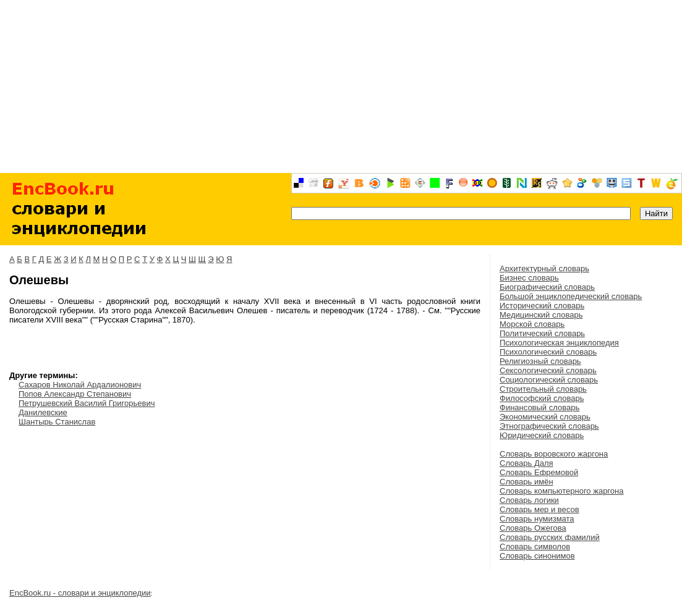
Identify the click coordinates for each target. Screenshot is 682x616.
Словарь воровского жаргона (554, 454)
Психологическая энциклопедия (559, 343)
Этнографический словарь (549, 426)
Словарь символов (535, 546)
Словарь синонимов (537, 556)
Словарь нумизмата (537, 519)
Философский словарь (542, 398)
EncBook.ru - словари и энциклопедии (80, 593)
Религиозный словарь (540, 361)
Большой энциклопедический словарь (571, 296)
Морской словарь (532, 324)
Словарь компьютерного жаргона (561, 491)
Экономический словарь (545, 417)
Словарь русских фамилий (550, 537)
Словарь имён (526, 482)
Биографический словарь (547, 287)
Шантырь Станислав (57, 422)
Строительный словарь (543, 389)
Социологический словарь (549, 380)
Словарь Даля (526, 463)
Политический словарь (542, 333)
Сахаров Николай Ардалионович (80, 385)
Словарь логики (529, 500)
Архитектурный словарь (544, 268)
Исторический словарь (542, 306)
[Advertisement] (341, 86)
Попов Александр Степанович (75, 394)
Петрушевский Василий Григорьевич (87, 403)
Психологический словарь (548, 352)
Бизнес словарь (529, 278)
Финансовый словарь (539, 407)
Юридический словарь (542, 435)
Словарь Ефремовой (539, 472)
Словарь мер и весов (539, 509)
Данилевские (43, 412)
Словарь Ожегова (533, 528)
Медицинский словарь (541, 315)
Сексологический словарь (548, 370)
